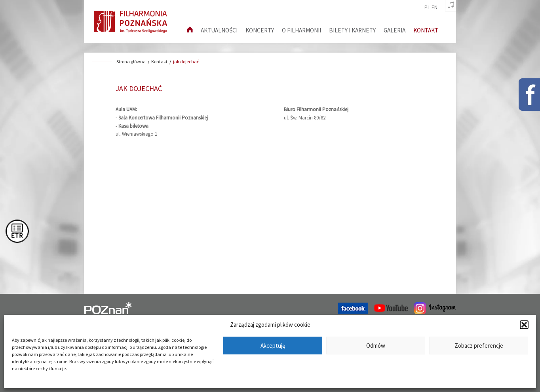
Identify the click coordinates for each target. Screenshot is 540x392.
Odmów (376, 346)
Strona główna (131, 62)
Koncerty (260, 30)
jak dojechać (186, 62)
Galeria (395, 30)
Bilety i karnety (352, 30)
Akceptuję (273, 346)
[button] (524, 325)
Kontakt (426, 30)
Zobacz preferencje (479, 346)
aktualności (219, 30)
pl (427, 8)
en (434, 8)
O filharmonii (301, 30)
